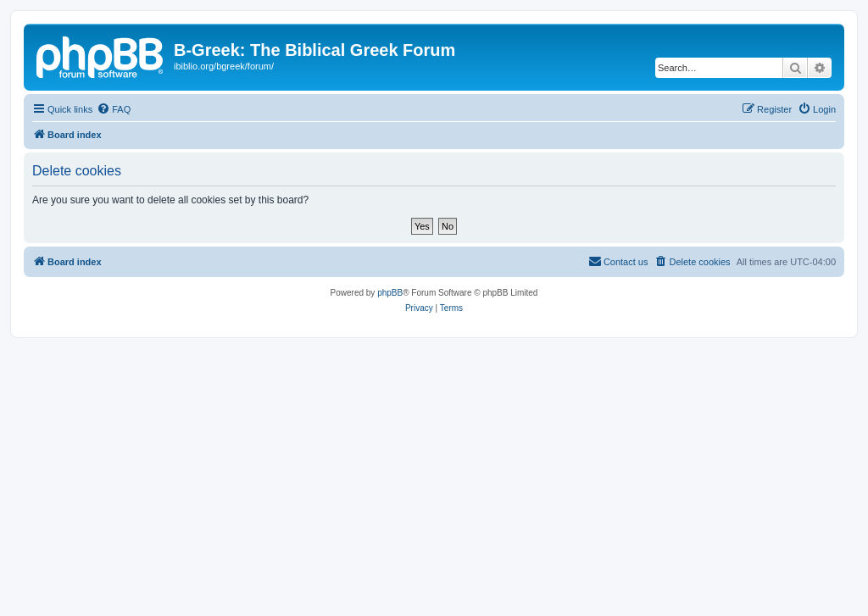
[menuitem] (114, 109)
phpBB (390, 293)
